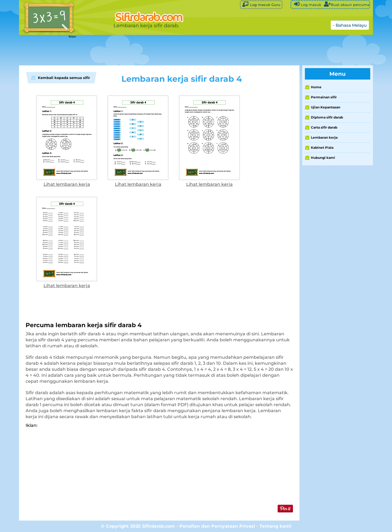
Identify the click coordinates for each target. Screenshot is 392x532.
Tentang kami (275, 526)
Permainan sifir (324, 97)
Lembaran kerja (324, 137)
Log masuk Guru (261, 4)
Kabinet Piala (322, 148)
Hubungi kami (323, 158)
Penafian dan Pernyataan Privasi (217, 526)
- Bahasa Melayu (350, 25)
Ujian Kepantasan (326, 107)
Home (316, 87)
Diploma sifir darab (327, 117)
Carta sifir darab (324, 127)
